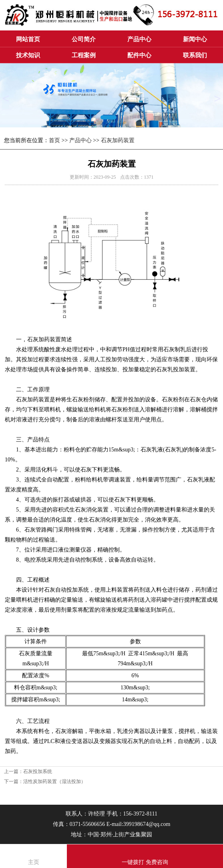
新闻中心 (195, 39)
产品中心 (139, 39)
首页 (54, 140)
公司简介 (84, 39)
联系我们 (195, 55)
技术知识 (28, 55)
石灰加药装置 (118, 140)
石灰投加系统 (38, 771)
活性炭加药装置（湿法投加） (54, 781)
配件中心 (139, 55)
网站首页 (28, 39)
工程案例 (84, 55)
